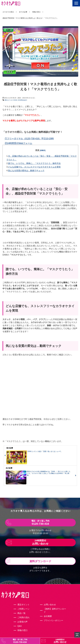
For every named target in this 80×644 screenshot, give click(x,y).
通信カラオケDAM (11, 100)
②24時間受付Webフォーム (18, 143)
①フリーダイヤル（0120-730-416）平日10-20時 (29, 139)
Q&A (20, 626)
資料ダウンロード (40, 561)
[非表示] (43, 150)
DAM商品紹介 (23, 100)
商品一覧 (21, 613)
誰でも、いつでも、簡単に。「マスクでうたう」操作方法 (34, 163)
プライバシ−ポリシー (53, 620)
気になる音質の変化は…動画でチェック (26, 171)
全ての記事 (23, 12)
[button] (76, 3)
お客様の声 (22, 622)
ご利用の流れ (23, 617)
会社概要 (48, 616)
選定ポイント (23, 605)
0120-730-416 (20, 642)
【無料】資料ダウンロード (55, 610)
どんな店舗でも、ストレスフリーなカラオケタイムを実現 (34, 167)
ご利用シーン (23, 609)
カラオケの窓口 (8, 12)
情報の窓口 (36, 12)
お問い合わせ (60, 642)
